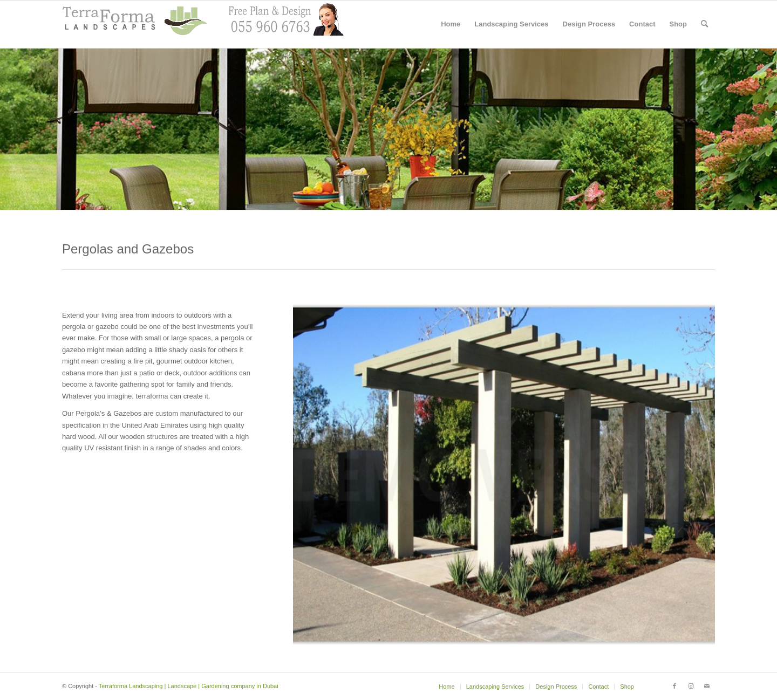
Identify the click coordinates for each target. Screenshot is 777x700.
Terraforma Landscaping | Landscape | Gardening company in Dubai (189, 686)
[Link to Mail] (707, 686)
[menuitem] (451, 24)
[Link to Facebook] (674, 686)
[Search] (704, 24)
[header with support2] (203, 24)
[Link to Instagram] (691, 686)
